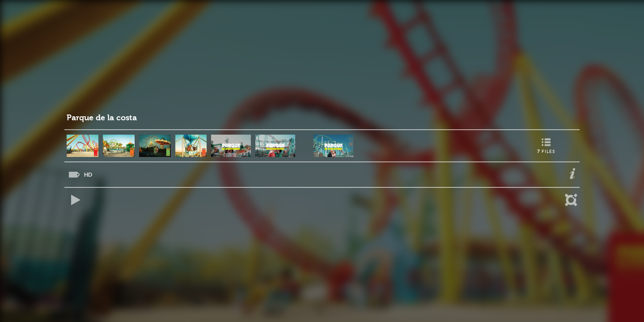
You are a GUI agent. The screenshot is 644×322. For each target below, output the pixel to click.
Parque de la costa (102, 118)
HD (88, 175)
